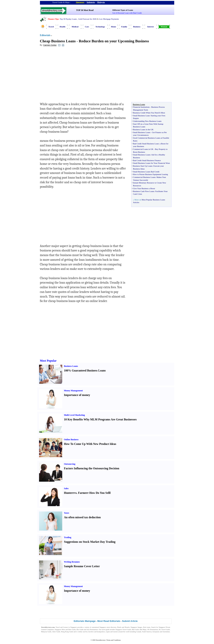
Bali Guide (135, 630)
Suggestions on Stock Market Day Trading (90, 542)
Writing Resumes (72, 562)
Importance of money (77, 395)
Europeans (156, 632)
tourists (115, 632)
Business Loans (71, 366)
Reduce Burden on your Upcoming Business (114, 41)
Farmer (83, 493)
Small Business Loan (141, 116)
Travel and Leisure (62, 627)
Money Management (73, 391)
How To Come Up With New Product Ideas (90, 444)
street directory (111, 627)
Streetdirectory (101, 640)
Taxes (67, 513)
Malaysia (101, 2)
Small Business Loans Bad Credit (146, 172)
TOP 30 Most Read (85, 10)
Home (113, 27)
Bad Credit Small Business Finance (147, 160)
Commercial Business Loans (144, 177)
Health (63, 27)
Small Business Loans (142, 132)
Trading (68, 537)
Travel (51, 27)
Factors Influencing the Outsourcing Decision (92, 468)
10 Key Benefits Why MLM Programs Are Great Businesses (100, 419)
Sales (66, 488)
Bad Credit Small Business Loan (146, 144)
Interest (151, 27)
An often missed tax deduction (82, 517)
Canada (139, 632)
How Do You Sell (100, 493)
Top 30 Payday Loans (68, 19)
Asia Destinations (92, 630)
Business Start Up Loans (143, 166)
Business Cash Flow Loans (144, 191)
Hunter (68, 493)
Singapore (80, 2)
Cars (87, 27)
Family (124, 27)
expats (108, 632)
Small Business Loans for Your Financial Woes (151, 163)
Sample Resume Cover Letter (82, 566)
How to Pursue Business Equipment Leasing (151, 174)
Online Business (71, 440)
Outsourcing (70, 464)
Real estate (147, 627)
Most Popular (48, 361)
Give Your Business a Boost (144, 188)
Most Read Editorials (109, 621)
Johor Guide (56, 632)
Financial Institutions (141, 107)
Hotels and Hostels (123, 627)
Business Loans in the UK (143, 129)
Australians (166, 632)
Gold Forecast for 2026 (87, 19)
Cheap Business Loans (58, 41)
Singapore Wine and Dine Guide (65, 630)
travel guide (105, 630)
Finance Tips (53, 19)
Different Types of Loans (123, 10)
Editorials (45, 35)
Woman (164, 27)
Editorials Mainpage (85, 621)
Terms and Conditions (114, 640)
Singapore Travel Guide (123, 630)
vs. (76, 493)
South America (147, 632)
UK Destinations (153, 630)
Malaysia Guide (46, 632)
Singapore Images (136, 627)
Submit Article (130, 621)
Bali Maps (143, 630)
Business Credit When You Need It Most (149, 113)
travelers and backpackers (96, 632)
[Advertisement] (69, 75)
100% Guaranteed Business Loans (85, 370)
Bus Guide (80, 630)
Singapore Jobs (46, 634)
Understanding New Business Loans (147, 121)
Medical (75, 27)
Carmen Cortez (50, 45)
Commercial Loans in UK (143, 149)
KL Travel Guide (164, 630)
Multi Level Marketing (74, 415)
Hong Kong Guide (67, 632)
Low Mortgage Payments (109, 19)
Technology (100, 27)
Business (137, 27)
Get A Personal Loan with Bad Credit (127, 13)
